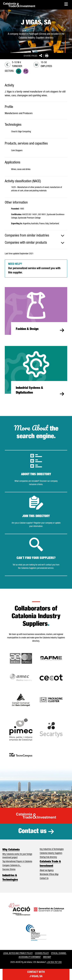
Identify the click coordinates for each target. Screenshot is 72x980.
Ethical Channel (59, 953)
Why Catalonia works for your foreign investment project (17, 856)
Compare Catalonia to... (12, 866)
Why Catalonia (11, 850)
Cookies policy (42, 953)
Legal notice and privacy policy (18, 953)
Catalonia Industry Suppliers (51, 853)
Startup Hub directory (48, 857)
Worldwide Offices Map (49, 874)
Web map (47, 957)
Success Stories (9, 870)
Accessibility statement (30, 957)
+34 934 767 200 (54, 962)
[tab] (36, 236)
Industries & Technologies (10, 878)
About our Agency (47, 871)
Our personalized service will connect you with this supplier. (34, 268)
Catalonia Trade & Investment (50, 864)
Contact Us (44, 878)
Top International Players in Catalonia (17, 862)
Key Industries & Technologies (52, 849)
